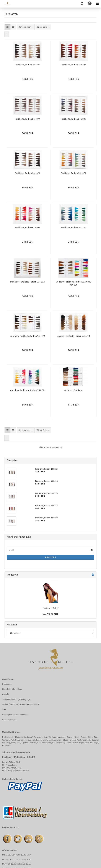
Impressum (7, 684)
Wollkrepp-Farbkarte (73, 390)
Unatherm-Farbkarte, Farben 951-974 (28, 336)
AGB (4, 709)
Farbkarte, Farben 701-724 (73, 227)
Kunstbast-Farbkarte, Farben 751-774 (27, 390)
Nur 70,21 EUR (50, 614)
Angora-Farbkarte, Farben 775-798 (73, 336)
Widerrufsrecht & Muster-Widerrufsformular (21, 704)
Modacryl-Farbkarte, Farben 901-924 (28, 282)
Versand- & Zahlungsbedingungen (17, 699)
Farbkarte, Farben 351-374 (73, 173)
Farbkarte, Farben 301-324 (28, 173)
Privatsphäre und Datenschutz (15, 715)
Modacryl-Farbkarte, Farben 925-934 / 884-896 (73, 283)
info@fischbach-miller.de (19, 771)
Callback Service (9, 720)
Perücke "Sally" (51, 608)
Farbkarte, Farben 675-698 (28, 227)
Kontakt (6, 694)
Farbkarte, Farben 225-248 (73, 65)
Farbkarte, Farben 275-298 (73, 119)
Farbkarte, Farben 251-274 (28, 119)
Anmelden (50, 557)
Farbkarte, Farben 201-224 (28, 65)
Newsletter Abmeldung (12, 689)
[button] (7, 27)
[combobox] (26, 27)
